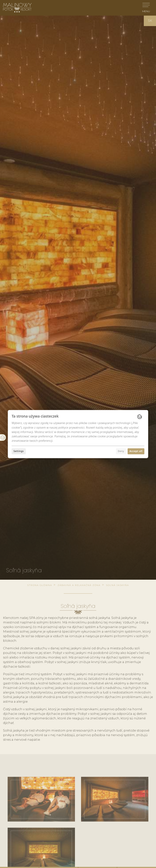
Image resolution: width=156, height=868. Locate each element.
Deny (121, 451)
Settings (19, 451)
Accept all (136, 451)
